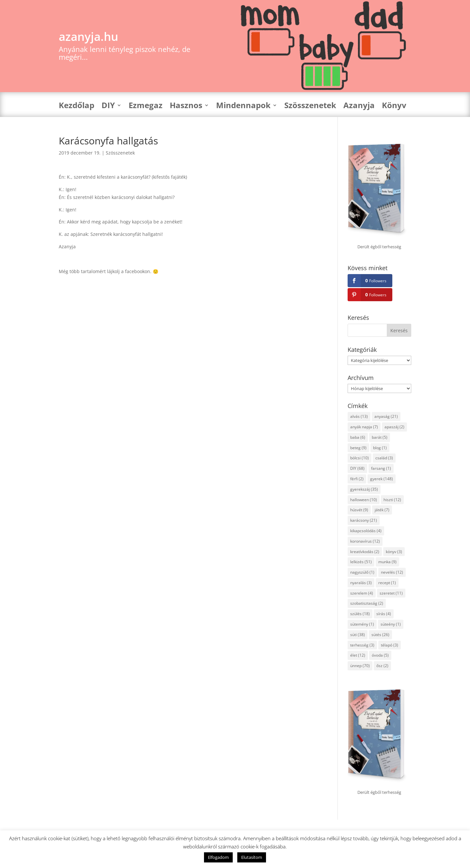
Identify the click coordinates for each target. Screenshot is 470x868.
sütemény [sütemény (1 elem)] (362, 624)
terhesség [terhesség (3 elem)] (362, 645)
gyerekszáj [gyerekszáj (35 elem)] (364, 489)
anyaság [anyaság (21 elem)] (386, 416)
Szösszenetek (310, 107)
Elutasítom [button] (252, 857)
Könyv (394, 107)
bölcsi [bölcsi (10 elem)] (360, 458)
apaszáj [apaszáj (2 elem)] (394, 427)
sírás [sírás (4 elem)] (384, 614)
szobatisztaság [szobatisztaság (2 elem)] (367, 603)
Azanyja (359, 107)
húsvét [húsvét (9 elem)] (359, 510)
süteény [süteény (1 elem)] (391, 624)
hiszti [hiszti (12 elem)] (392, 500)
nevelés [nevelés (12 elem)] (392, 572)
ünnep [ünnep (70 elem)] (360, 666)
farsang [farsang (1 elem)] (381, 468)
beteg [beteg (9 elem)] (358, 448)
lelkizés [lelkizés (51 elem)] (361, 562)
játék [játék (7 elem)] (382, 510)
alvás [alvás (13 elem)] (359, 416)
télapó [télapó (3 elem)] (390, 645)
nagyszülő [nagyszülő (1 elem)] (362, 572)
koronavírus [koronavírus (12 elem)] (365, 541)
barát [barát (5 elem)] (380, 437)
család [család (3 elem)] (384, 458)
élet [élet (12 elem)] (358, 655)
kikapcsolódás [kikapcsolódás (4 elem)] (366, 531)
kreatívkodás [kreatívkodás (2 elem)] (365, 552)
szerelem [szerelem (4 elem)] (362, 593)
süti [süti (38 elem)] (358, 635)
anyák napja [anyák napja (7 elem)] (364, 427)
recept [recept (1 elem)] (387, 583)
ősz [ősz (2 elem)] (382, 666)
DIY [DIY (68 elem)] (357, 468)
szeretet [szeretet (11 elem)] (391, 593)
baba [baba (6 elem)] (358, 437)
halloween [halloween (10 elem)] (364, 500)
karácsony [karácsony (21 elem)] (364, 520)
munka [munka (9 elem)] (387, 562)
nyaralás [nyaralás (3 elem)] (361, 583)
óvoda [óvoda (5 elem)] (380, 655)
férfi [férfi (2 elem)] (357, 479)
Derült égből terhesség (379, 247)
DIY (108, 107)
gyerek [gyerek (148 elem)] (382, 479)
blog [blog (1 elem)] (380, 448)
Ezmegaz (146, 107)
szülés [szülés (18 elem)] (360, 614)
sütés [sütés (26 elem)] (380, 635)
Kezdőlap (77, 107)
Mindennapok (243, 107)
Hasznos (186, 107)
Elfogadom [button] (218, 857)
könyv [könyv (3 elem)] (394, 552)
